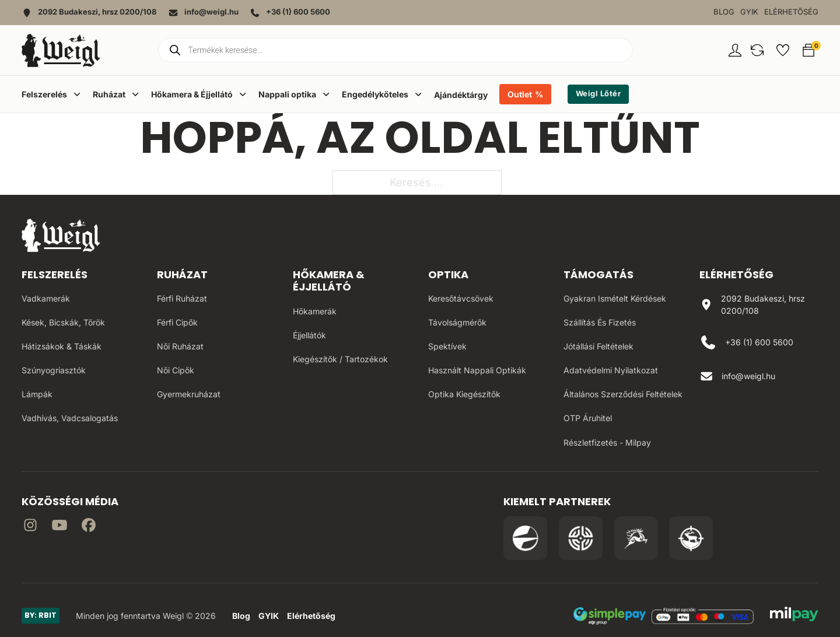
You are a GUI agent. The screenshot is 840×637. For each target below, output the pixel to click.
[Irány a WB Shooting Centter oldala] (581, 538)
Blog (724, 12)
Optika (448, 274)
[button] (757, 50)
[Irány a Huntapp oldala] (691, 538)
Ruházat (182, 274)
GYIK (749, 12)
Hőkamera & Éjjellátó (329, 281)
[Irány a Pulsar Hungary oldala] (525, 538)
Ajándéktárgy (461, 95)
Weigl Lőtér (598, 94)
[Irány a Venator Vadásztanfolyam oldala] (636, 538)
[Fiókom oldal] (735, 50)
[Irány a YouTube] (60, 527)
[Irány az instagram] (30, 527)
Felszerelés (55, 274)
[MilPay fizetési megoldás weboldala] (794, 616)
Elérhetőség (791, 12)
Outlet (520, 94)
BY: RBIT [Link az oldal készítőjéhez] (41, 615)
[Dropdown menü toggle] (77, 94)
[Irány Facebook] (89, 527)
